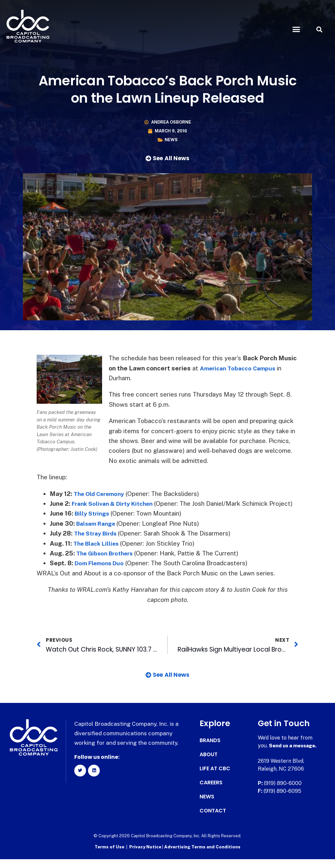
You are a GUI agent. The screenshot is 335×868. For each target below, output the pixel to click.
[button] (296, 29)
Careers (211, 793)
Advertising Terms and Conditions (202, 857)
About (209, 765)
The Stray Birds (98, 543)
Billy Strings (94, 523)
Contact (213, 821)
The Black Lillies (98, 553)
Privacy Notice (146, 857)
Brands (210, 751)
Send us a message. (294, 756)
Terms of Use (109, 857)
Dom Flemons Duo (102, 573)
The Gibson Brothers (108, 563)
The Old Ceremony (102, 494)
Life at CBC (215, 779)
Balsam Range (98, 533)
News (171, 140)
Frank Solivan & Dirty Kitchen (116, 503)
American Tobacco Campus (241, 368)
